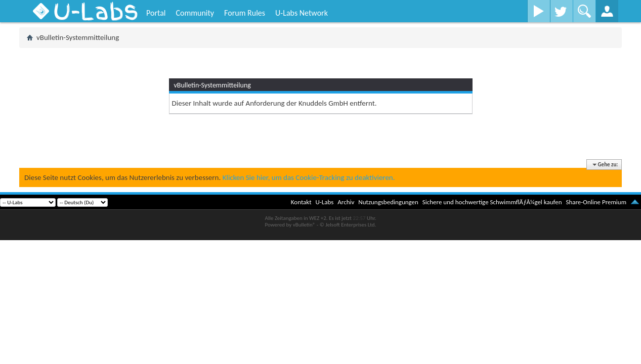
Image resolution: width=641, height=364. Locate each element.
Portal (156, 13)
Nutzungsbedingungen (388, 202)
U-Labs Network (302, 13)
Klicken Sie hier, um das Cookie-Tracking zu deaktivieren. (309, 177)
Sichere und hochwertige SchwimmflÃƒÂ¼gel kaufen (492, 202)
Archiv (346, 202)
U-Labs (325, 202)
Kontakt (301, 202)
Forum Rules (245, 13)
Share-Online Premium (596, 202)
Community (195, 13)
